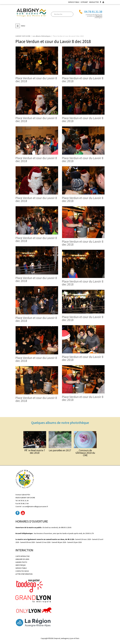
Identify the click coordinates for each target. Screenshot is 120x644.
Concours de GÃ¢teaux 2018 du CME (70, 448)
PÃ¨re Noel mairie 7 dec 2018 (50, 447)
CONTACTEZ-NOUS (22, 571)
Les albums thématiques (42, 36)
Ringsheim (99, 16)
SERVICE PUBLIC (74, 2)
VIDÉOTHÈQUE (21, 565)
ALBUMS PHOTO (21, 562)
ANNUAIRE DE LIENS (22, 559)
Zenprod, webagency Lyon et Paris (66, 638)
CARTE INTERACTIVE (23, 556)
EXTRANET (84, 2)
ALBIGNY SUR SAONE (23, 36)
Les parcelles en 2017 (60, 447)
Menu (20, 26)
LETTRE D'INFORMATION (24, 574)
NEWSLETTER (94, 2)
